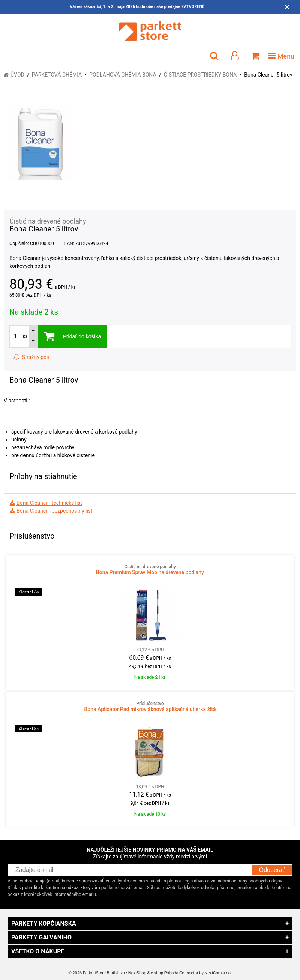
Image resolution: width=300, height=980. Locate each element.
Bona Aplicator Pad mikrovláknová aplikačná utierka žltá (150, 707)
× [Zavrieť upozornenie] (287, 7)
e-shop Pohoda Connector (175, 973)
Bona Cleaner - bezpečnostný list (55, 511)
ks (25, 336)
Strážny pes (31, 357)
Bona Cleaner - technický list (49, 503)
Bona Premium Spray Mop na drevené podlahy (150, 570)
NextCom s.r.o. (218, 973)
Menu (281, 56)
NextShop (137, 973)
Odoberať (272, 870)
